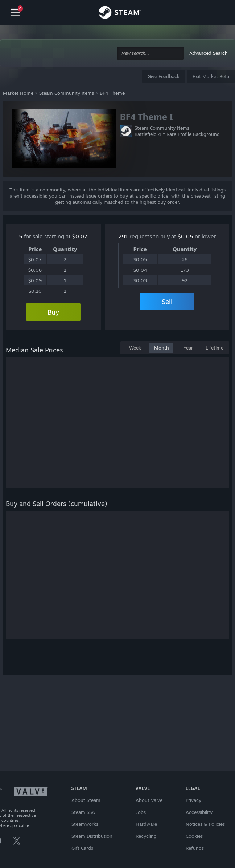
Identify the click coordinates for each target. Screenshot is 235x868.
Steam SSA (83, 812)
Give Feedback (164, 76)
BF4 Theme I (114, 93)
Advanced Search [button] (209, 53)
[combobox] (150, 53)
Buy (53, 312)
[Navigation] (15, 13)
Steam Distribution (92, 836)
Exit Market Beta (211, 76)
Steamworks (85, 824)
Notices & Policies (205, 824)
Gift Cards (82, 848)
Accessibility (199, 812)
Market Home (18, 93)
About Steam (86, 800)
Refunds (195, 848)
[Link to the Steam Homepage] (120, 13)
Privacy (193, 800)
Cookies (194, 836)
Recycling (146, 836)
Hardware (146, 824)
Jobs (141, 812)
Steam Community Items (67, 93)
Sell (167, 302)
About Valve (149, 800)
